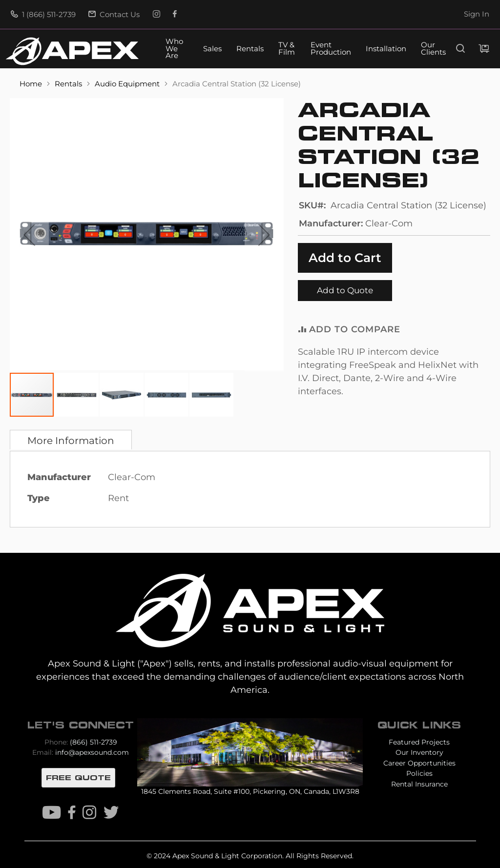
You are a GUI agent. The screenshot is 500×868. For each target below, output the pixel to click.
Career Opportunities (419, 763)
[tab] (71, 440)
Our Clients (433, 49)
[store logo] (72, 51)
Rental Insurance (419, 784)
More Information (71, 441)
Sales (212, 49)
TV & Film (287, 49)
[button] (29, 235)
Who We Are (174, 49)
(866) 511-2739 (94, 742)
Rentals (250, 49)
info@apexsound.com (92, 752)
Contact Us (114, 15)
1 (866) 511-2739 (43, 15)
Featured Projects (419, 742)
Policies (419, 773)
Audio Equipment (128, 84)
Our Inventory (419, 752)
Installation (386, 49)
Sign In (477, 14)
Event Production (331, 49)
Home (32, 84)
